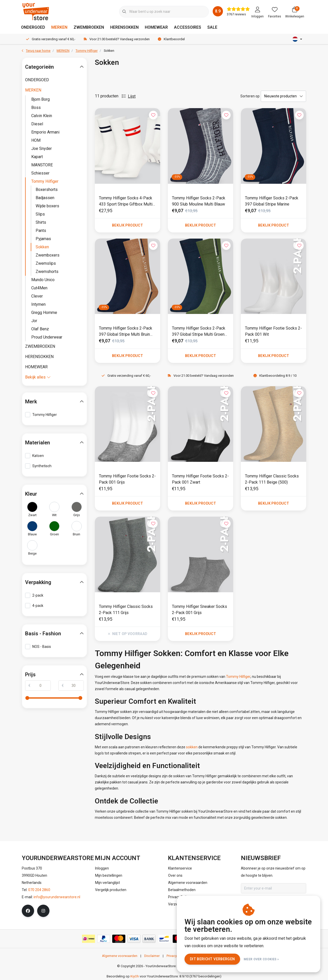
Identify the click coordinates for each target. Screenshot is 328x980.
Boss (36, 108)
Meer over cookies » (261, 959)
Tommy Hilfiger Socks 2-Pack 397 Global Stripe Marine (272, 201)
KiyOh (135, 976)
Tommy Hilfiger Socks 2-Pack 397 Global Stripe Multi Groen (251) (199, 332)
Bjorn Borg (40, 99)
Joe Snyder (42, 149)
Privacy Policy (176, 956)
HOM (36, 140)
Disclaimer (152, 956)
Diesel (37, 124)
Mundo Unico (43, 280)
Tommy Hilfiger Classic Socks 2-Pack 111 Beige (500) (272, 479)
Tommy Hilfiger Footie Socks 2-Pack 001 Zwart (200, 479)
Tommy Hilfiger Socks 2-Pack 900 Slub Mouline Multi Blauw (199, 201)
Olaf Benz (40, 329)
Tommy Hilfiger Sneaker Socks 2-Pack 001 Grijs (199, 610)
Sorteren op (250, 96)
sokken (192, 747)
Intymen (38, 304)
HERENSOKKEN (124, 27)
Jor (34, 321)
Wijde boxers (47, 206)
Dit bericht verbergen (212, 959)
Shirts (41, 222)
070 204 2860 (39, 890)
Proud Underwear (47, 337)
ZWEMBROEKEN (89, 27)
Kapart (37, 157)
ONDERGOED (33, 27)
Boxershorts (47, 190)
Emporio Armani (45, 132)
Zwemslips (46, 263)
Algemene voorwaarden (120, 956)
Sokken (109, 51)
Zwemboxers (48, 255)
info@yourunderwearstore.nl (57, 897)
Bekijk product (127, 225)
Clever (37, 296)
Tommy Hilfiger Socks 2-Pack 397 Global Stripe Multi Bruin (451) (126, 332)
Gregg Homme (44, 313)
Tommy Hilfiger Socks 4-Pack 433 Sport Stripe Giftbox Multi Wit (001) (126, 201)
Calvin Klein (42, 116)
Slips (40, 214)
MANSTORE (42, 165)
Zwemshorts (47, 272)
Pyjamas (43, 239)
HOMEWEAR (156, 27)
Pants (41, 231)
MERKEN (59, 27)
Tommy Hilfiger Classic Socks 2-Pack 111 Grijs (126, 610)
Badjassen (45, 198)
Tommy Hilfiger (238, 677)
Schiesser (40, 173)
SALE (212, 27)
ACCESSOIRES (188, 27)
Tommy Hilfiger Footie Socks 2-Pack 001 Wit (273, 331)
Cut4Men (39, 288)
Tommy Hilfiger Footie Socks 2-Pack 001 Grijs (127, 479)
